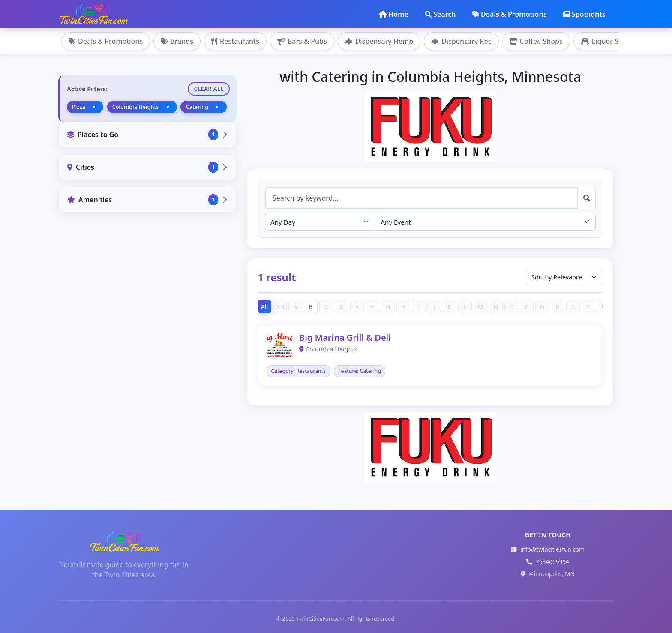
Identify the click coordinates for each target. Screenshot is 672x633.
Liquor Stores (608, 41)
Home (394, 14)
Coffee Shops (536, 41)
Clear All (209, 89)
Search (440, 14)
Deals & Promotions (510, 14)
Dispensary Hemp (379, 41)
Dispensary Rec (461, 41)
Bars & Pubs (302, 41)
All (265, 307)
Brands (177, 41)
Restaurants (235, 41)
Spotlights (584, 14)
